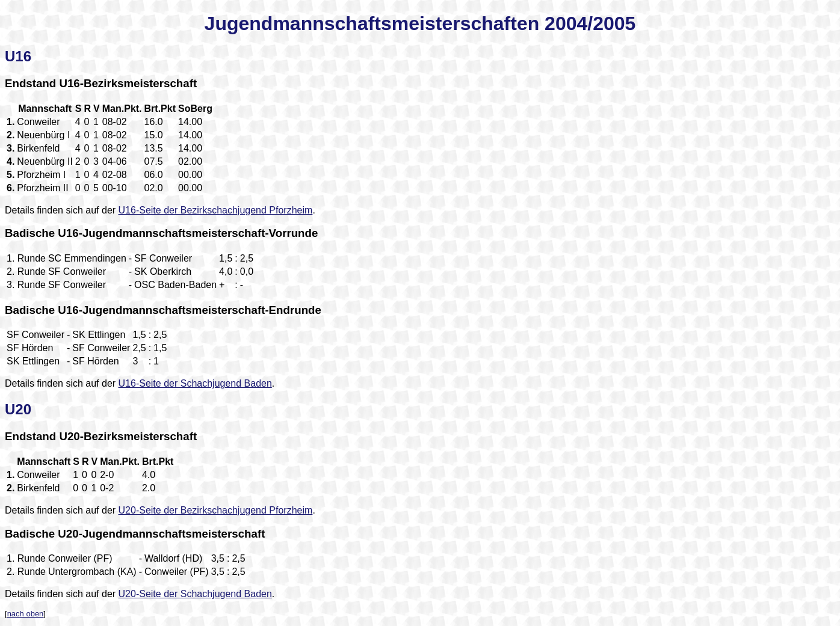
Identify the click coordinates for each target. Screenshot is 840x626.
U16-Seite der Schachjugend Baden (195, 383)
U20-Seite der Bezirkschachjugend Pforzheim (216, 510)
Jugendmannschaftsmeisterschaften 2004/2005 (420, 23)
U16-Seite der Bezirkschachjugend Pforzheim (216, 210)
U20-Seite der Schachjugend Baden (195, 594)
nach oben (26, 614)
